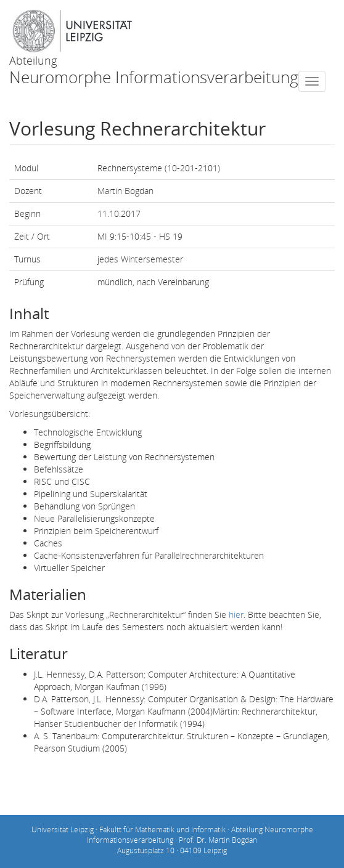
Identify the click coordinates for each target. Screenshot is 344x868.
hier (236, 614)
